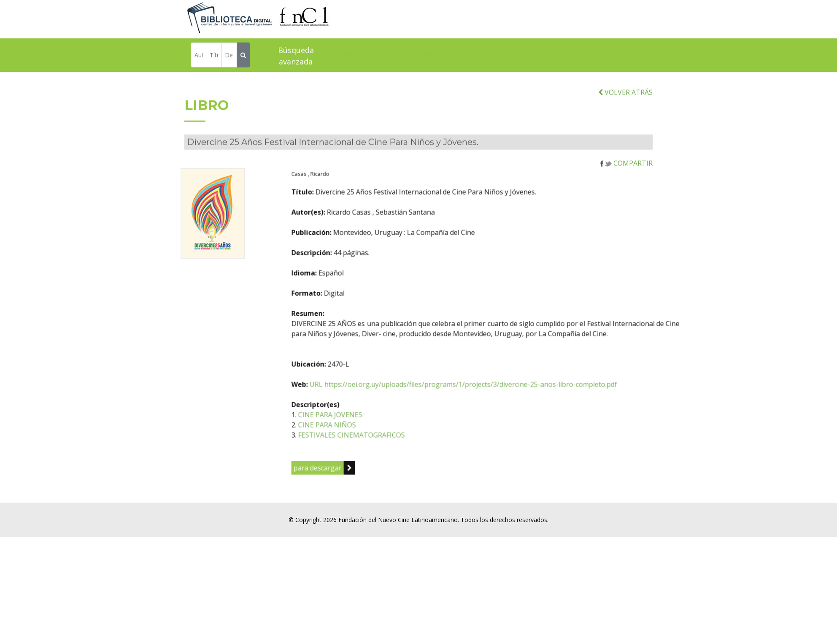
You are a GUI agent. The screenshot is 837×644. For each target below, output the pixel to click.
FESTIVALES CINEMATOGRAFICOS (397, 453)
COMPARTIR (626, 181)
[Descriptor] (229, 56)
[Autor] (198, 56)
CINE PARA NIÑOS (373, 443)
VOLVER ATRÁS (625, 111)
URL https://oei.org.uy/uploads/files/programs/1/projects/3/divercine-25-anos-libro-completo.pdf (509, 403)
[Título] (214, 56)
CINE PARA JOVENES (376, 433)
